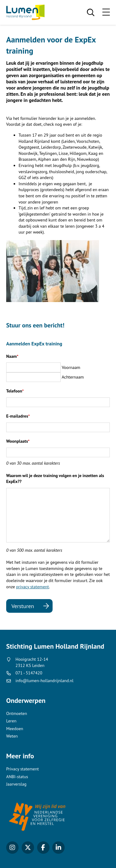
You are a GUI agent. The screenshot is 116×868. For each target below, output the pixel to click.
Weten (12, 736)
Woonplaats (18, 441)
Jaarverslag (16, 784)
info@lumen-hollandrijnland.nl (44, 681)
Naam (12, 356)
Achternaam (73, 377)
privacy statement (32, 587)
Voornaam (71, 367)
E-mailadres (18, 416)
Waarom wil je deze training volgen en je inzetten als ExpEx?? (55, 479)
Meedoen (15, 729)
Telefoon (15, 391)
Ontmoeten (17, 713)
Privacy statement (23, 769)
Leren (11, 721)
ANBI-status (17, 777)
